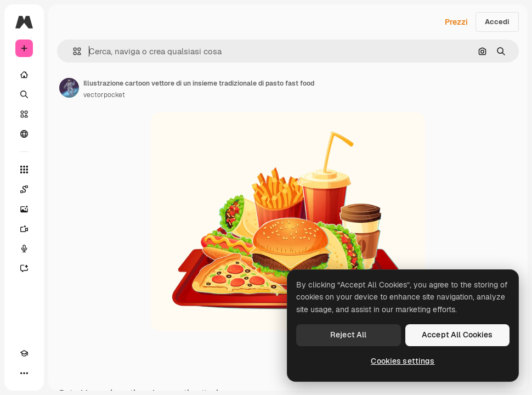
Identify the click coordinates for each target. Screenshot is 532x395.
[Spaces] (24, 189)
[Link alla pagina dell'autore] (69, 88)
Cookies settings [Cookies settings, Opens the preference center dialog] (403, 361)
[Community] (24, 134)
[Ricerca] (24, 94)
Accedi (497, 22)
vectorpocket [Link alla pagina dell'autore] (104, 95)
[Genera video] (24, 229)
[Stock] (24, 114)
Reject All (348, 335)
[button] (73, 51)
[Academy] (24, 353)
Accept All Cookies (457, 335)
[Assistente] (24, 268)
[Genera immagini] (24, 209)
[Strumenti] (24, 170)
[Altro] (24, 373)
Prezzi (456, 22)
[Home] (24, 75)
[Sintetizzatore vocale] (24, 249)
